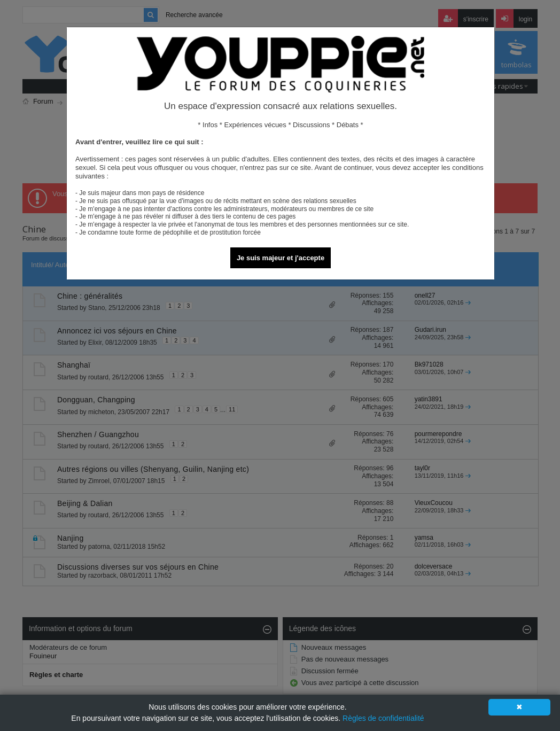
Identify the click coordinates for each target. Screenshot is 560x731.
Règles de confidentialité (383, 718)
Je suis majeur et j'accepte (281, 258)
